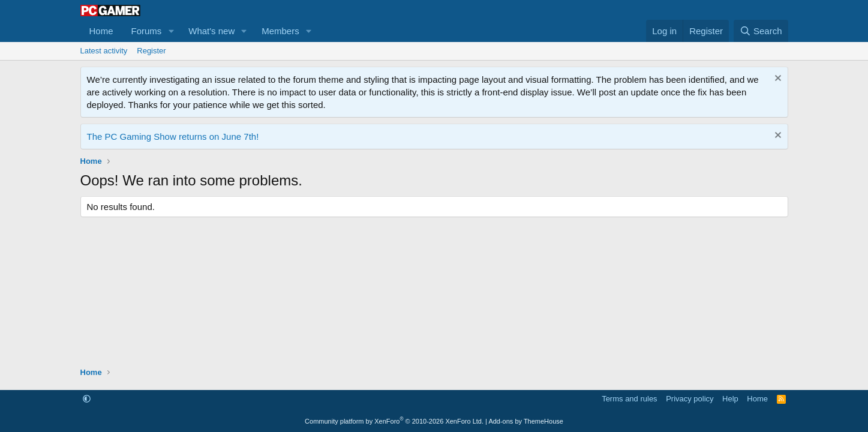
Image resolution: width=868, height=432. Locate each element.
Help (730, 399)
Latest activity (104, 51)
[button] (171, 31)
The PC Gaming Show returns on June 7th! (173, 136)
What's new (211, 31)
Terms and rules (629, 399)
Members (280, 31)
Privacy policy (690, 399)
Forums (147, 31)
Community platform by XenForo (394, 421)
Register (151, 51)
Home (101, 31)
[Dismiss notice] (777, 79)
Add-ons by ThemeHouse (526, 421)
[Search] (761, 31)
